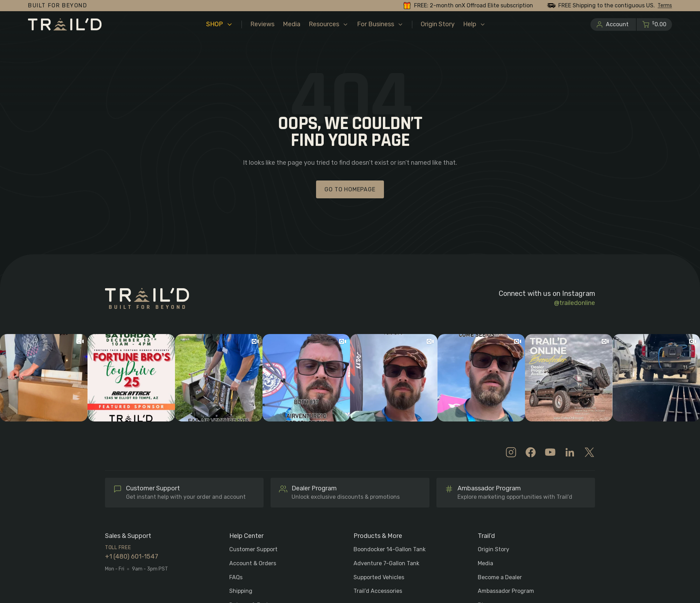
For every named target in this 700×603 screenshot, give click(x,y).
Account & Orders (253, 563)
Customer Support (253, 549)
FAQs (236, 577)
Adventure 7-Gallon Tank (386, 563)
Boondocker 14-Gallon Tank (390, 549)
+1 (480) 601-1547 (132, 557)
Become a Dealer (500, 577)
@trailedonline (575, 303)
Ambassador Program (506, 591)
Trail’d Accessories (378, 591)
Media (485, 563)
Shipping (241, 591)
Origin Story (493, 549)
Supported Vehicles (379, 577)
